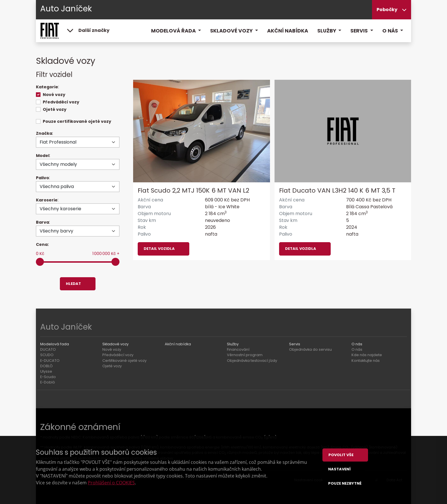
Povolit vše (341, 455)
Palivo (42, 178)
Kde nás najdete (367, 355)
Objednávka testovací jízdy (252, 361)
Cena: (42, 244)
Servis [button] (360, 31)
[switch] (38, 95)
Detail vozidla (159, 249)
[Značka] (78, 142)
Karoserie (47, 200)
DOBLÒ (46, 366)
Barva (42, 222)
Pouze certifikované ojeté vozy (77, 121)
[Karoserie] (78, 209)
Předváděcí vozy (61, 102)
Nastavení (339, 469)
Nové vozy (54, 95)
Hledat (73, 284)
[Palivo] (78, 187)
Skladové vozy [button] (232, 31)
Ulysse (46, 371)
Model (43, 156)
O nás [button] (391, 31)
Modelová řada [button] (174, 31)
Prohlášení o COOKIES (111, 483)
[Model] (78, 164)
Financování (238, 349)
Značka (44, 133)
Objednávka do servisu (310, 349)
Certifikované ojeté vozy (124, 361)
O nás (357, 349)
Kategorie (47, 87)
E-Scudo (48, 377)
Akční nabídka (288, 31)
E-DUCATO (50, 361)
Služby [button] (327, 31)
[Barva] (78, 231)
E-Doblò (48, 382)
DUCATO (48, 349)
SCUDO (47, 355)
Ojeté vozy (55, 109)
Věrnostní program (245, 355)
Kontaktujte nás (366, 361)
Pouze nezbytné (345, 483)
